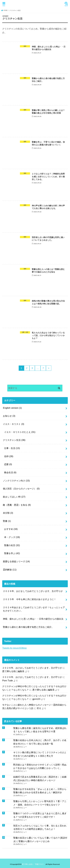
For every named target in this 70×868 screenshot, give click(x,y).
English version (12, 408)
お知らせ (9, 416)
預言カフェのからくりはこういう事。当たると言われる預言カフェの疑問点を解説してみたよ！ (40, 827)
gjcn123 (36, 699)
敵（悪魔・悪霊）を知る (17, 505)
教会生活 (10, 472)
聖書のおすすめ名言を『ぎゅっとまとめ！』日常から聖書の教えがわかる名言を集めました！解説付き (40, 791)
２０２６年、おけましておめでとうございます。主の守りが (33, 591)
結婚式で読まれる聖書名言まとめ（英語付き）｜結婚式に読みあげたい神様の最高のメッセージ (40, 779)
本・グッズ (12, 537)
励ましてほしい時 (14, 497)
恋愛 (8, 464)
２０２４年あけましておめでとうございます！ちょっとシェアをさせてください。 (34, 609)
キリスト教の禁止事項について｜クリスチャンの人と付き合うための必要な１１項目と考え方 (40, 754)
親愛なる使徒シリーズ (16, 561)
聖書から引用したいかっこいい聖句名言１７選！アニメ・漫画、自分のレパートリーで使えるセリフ (40, 803)
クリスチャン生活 (14, 440)
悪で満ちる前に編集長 (13, 671)
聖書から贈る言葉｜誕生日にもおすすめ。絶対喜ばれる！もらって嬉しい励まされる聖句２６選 (40, 730)
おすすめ (11, 529)
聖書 (7, 521)
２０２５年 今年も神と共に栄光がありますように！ (29, 599)
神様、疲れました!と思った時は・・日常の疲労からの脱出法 (33, 619)
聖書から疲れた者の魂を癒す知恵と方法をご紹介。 (28, 627)
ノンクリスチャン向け (16, 481)
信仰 (9, 456)
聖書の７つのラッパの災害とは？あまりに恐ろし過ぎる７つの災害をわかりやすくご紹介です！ (40, 815)
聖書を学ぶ (12, 553)
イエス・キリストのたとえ (20, 432)
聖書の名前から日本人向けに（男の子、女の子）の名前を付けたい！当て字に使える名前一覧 (40, 742)
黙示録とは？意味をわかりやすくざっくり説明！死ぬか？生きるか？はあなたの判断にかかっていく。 (40, 766)
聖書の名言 (12, 545)
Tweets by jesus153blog (14, 648)
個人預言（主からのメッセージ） (21, 489)
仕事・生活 (12, 448)
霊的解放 (10, 570)
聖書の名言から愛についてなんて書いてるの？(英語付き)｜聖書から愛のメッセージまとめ (40, 840)
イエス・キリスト (13, 424)
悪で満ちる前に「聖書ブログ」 (34, 864)
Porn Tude (7, 680)
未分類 (8, 513)
